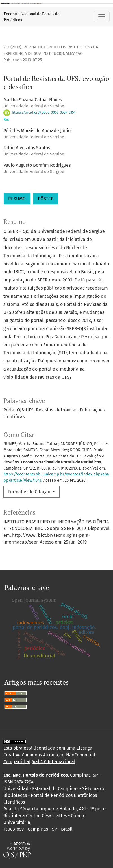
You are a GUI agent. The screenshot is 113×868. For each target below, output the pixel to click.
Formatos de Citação (30, 492)
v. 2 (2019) (12, 47)
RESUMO (17, 199)
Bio (6, 120)
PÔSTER (46, 199)
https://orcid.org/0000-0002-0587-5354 (40, 112)
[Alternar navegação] (102, 17)
